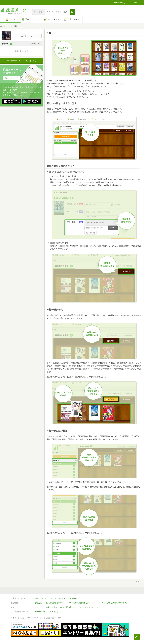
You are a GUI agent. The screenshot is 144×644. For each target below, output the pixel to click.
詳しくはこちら (12, 78)
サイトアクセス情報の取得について (116, 603)
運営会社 (38, 603)
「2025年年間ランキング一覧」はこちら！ (22, 61)
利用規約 (73, 598)
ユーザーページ (27, 36)
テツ (8, 26)
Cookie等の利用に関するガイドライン (83, 603)
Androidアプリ (40, 612)
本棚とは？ (140, 581)
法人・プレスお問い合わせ (65, 607)
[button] (72, 12)
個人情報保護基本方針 (55, 603)
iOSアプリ (54, 612)
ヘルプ (37, 607)
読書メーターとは (42, 598)
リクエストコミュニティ (89, 607)
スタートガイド (59, 598)
